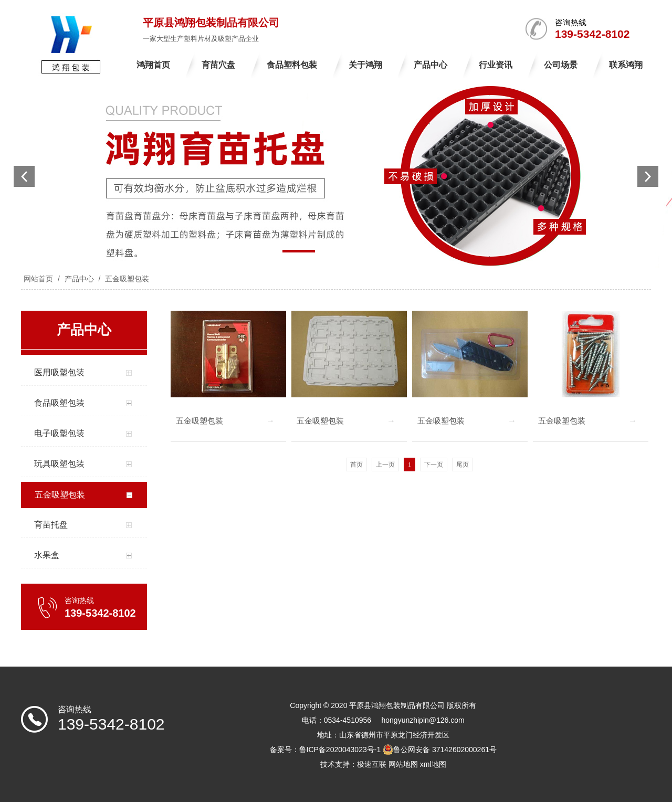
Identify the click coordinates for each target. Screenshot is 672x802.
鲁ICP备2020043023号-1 (340, 750)
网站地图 (403, 764)
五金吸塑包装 (126, 279)
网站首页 (38, 279)
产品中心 (79, 279)
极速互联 (372, 764)
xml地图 (433, 764)
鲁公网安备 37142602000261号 (440, 750)
